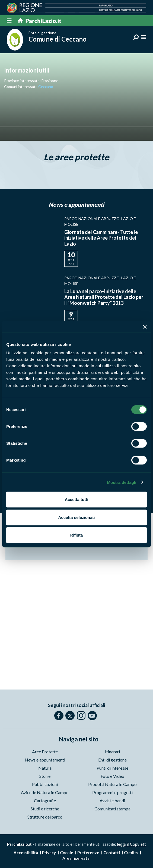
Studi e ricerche (45, 809)
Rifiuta (77, 535)
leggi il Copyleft (131, 844)
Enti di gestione (112, 760)
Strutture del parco (45, 817)
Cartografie (45, 800)
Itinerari (112, 752)
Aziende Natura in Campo (45, 792)
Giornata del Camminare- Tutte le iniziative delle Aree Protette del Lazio (101, 238)
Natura (45, 768)
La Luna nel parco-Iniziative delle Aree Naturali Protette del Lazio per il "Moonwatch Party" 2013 (104, 297)
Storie (45, 776)
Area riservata (76, 858)
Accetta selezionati (76, 517)
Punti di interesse (112, 768)
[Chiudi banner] (145, 327)
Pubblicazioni (45, 784)
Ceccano (46, 87)
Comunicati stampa (112, 809)
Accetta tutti (77, 499)
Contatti (112, 853)
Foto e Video (112, 776)
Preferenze (88, 853)
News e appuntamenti (45, 760)
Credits (131, 853)
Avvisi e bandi (112, 800)
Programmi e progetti (112, 792)
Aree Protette (45, 752)
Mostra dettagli (122, 482)
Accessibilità (26, 853)
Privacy (49, 853)
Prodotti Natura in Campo (112, 784)
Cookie (67, 853)
